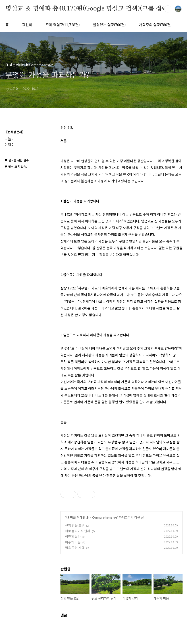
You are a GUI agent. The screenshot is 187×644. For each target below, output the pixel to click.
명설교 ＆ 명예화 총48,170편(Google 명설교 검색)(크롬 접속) (88, 9)
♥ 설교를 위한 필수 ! (18, 160)
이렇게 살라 (73, 536)
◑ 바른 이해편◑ (77, 517)
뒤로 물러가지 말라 (78, 531)
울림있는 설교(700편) (109, 25)
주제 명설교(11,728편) (63, 25)
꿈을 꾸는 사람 (75, 548)
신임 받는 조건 (75, 525)
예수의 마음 (73, 542)
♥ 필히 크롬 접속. (16, 167)
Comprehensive (105, 517)
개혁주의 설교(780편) (155, 25)
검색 (168, 9)
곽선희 (27, 25)
